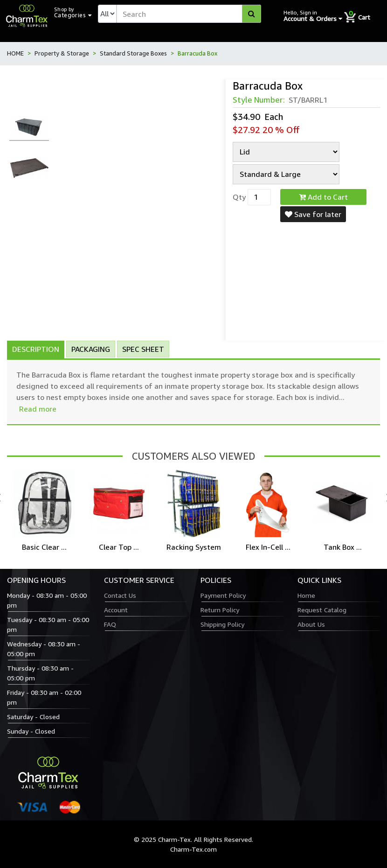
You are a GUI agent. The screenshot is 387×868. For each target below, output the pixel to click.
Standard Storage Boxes (133, 53)
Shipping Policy (222, 624)
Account (116, 610)
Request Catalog (322, 610)
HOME (15, 53)
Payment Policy (223, 595)
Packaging (91, 349)
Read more (38, 409)
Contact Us (120, 595)
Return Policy (220, 610)
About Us (311, 624)
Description (36, 349)
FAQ (110, 624)
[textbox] (189, 14)
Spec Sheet (143, 349)
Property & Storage (62, 53)
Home (306, 595)
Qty (239, 197)
